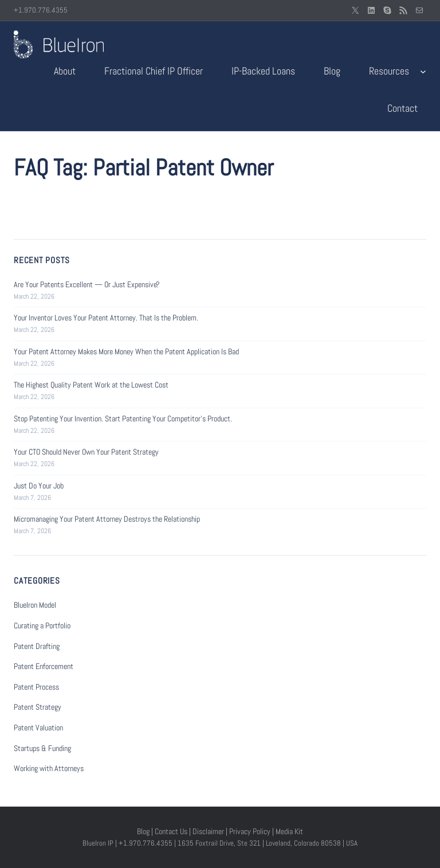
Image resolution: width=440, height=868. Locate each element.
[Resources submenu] (423, 71)
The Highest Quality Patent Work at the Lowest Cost (91, 385)
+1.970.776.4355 (41, 10)
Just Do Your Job (39, 486)
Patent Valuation (38, 728)
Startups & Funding (42, 748)
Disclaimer (208, 831)
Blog (143, 831)
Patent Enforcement (44, 666)
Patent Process (36, 687)
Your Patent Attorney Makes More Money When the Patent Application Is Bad (126, 351)
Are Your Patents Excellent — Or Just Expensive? (87, 284)
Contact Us (171, 831)
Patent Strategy (38, 707)
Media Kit (289, 831)
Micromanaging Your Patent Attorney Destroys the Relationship (107, 519)
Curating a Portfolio (42, 625)
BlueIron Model (35, 605)
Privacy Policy (250, 831)
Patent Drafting (37, 646)
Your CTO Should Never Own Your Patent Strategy (86, 452)
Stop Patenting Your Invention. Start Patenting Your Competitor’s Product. (123, 419)
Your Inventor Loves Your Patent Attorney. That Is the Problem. (106, 318)
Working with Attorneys (49, 768)
